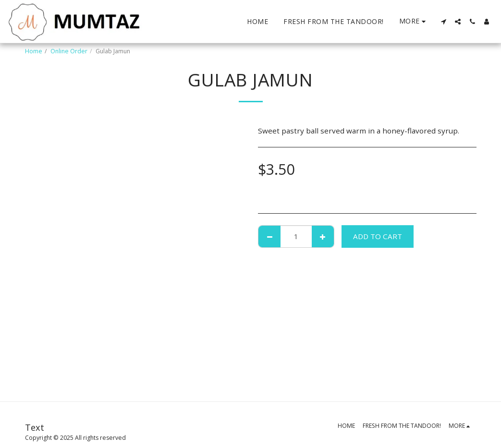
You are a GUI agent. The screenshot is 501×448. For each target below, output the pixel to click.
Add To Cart (378, 236)
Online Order (69, 51)
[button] (443, 22)
